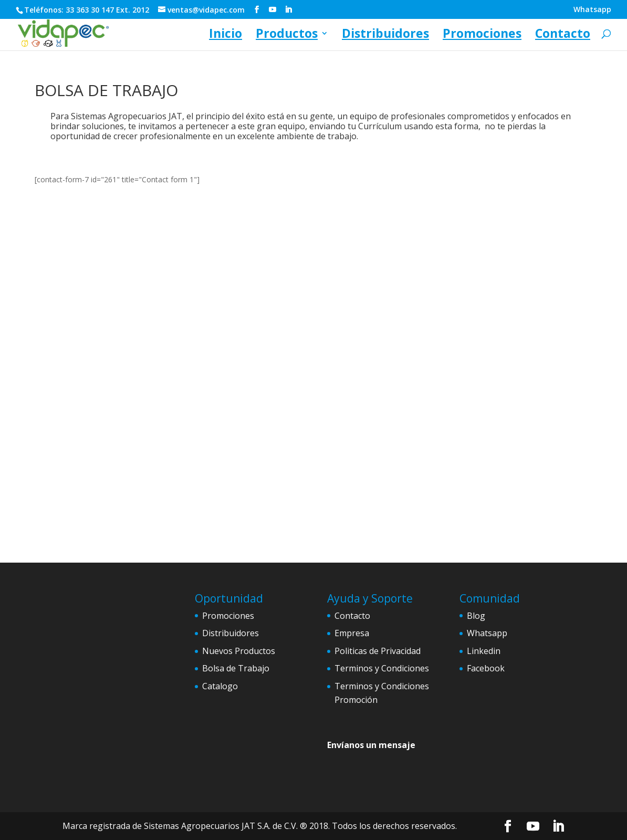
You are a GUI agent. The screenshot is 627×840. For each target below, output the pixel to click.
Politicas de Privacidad (378, 651)
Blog (476, 616)
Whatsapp (592, 10)
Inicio (226, 35)
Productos (287, 35)
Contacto (563, 35)
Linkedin (484, 651)
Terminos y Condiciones (382, 668)
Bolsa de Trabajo (236, 668)
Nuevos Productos (239, 651)
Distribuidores (385, 35)
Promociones (482, 35)
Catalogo (220, 686)
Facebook (486, 668)
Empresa (352, 633)
